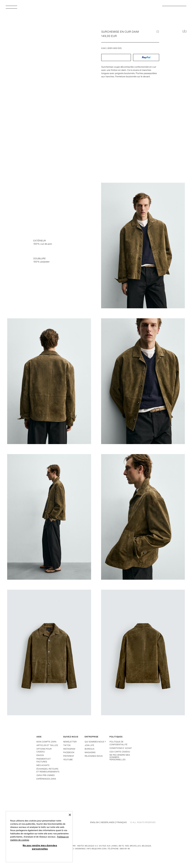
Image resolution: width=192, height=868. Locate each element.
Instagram (69, 749)
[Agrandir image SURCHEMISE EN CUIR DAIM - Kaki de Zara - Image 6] (49, 652)
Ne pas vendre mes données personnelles (120, 757)
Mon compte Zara (46, 742)
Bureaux (89, 749)
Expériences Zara (46, 779)
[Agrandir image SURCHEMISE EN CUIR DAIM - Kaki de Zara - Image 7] (143, 652)
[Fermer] (70, 815)
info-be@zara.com (96, 849)
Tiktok (67, 745)
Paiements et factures (44, 760)
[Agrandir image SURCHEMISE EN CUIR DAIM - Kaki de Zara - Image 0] (50, 96)
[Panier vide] (184, 31)
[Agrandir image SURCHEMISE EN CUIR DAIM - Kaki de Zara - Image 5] (143, 517)
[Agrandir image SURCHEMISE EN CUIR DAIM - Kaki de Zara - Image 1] (143, 246)
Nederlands (108, 822)
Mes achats (43, 765)
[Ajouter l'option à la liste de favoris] (158, 32)
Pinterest (69, 756)
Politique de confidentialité (118, 743)
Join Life (89, 745)
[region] (39, 837)
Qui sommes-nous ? (95, 742)
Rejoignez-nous (94, 756)
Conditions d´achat (121, 748)
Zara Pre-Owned (46, 775)
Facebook (69, 752)
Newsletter (70, 742)
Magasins (90, 752)
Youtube (68, 760)
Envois (40, 755)
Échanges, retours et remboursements (48, 770)
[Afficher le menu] (13, 8)
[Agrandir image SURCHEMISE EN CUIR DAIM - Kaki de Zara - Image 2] (49, 381)
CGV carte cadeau (120, 752)
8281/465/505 (115, 48)
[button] (116, 57)
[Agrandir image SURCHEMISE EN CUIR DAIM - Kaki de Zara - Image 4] (49, 517)
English (95, 822)
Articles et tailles (47, 745)
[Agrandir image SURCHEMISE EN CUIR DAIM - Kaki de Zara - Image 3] (143, 381)
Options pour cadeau (44, 750)
